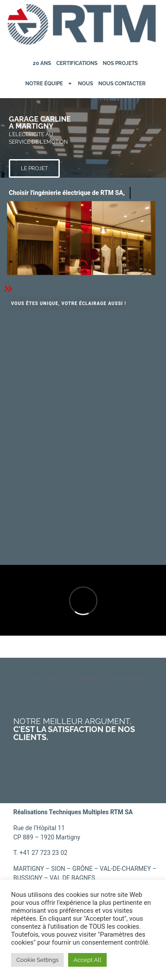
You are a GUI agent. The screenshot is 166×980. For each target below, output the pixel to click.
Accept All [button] (87, 960)
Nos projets (120, 63)
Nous (85, 84)
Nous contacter (122, 84)
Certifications (77, 63)
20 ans (42, 63)
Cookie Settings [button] (37, 960)
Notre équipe (49, 84)
